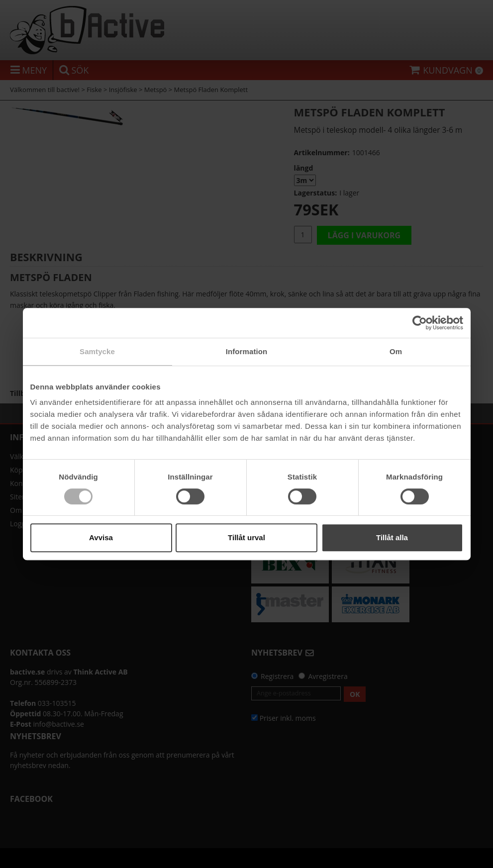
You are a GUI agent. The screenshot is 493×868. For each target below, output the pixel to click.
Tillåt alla (392, 537)
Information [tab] (247, 351)
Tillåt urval (246, 537)
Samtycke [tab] (97, 351)
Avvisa (101, 537)
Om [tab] (396, 351)
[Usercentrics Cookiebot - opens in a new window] (420, 323)
